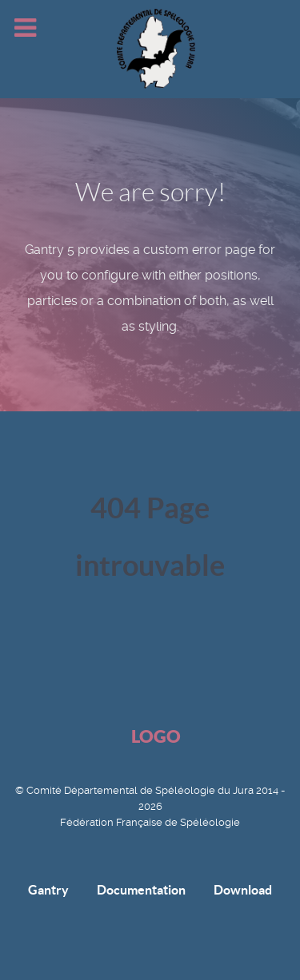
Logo (156, 736)
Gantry (48, 890)
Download (243, 890)
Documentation (141, 890)
